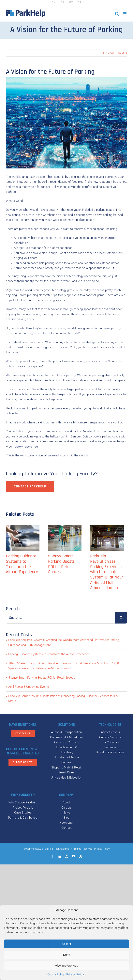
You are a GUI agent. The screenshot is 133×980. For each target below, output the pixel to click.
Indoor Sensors (110, 732)
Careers (66, 808)
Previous (109, 53)
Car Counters (110, 742)
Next (121, 53)
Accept (66, 944)
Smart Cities (66, 772)
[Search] (121, 618)
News (66, 813)
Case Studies (23, 813)
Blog (66, 818)
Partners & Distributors (23, 818)
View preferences (66, 965)
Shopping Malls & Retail (66, 767)
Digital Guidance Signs (110, 752)
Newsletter (66, 823)
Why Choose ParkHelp (23, 802)
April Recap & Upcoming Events (29, 687)
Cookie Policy (56, 974)
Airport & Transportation (66, 732)
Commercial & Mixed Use (66, 737)
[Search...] (61, 618)
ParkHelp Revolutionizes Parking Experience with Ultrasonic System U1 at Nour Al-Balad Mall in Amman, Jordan (107, 572)
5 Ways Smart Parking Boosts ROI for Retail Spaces (61, 564)
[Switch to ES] (62, 2)
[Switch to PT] (71, 2)
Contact (66, 828)
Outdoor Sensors (110, 737)
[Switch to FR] (80, 2)
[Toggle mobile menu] (125, 14)
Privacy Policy (75, 974)
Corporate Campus (66, 742)
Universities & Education (66, 778)
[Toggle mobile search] (117, 14)
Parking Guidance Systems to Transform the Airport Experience (22, 564)
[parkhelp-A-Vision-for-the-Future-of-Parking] (66, 123)
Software (110, 747)
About (66, 802)
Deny (66, 955)
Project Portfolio (23, 808)
